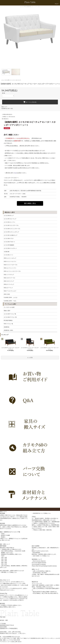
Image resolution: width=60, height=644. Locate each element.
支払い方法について (9, 638)
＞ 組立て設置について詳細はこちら (41, 556)
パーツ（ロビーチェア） (17, 80)
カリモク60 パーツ (8, 80)
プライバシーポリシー (50, 638)
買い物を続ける (4, 119)
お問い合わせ (18, 642)
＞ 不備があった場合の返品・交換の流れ (42, 530)
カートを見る (11, 642)
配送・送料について (19, 638)
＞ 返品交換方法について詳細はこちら (41, 513)
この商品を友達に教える (6, 114)
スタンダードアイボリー (16, 194)
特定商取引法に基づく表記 (7, 109)
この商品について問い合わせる (7, 117)
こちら (15, 173)
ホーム (3, 80)
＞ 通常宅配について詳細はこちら (8, 572)
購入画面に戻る (30, 203)
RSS (15, 640)
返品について (4, 107)
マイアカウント (4, 642)
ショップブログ (10, 640)
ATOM (18, 640)
